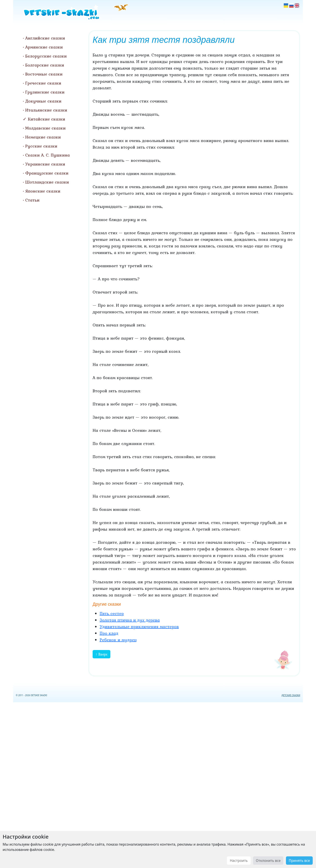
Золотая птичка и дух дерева (130, 620)
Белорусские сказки (46, 56)
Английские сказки (45, 38)
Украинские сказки (45, 164)
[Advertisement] (158, 784)
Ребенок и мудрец (118, 640)
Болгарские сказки (45, 65)
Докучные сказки (43, 101)
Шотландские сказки (47, 182)
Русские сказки (41, 146)
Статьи (32, 200)
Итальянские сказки (46, 110)
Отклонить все (268, 861)
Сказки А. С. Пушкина (48, 155)
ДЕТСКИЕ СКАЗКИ (291, 695)
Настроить (239, 861)
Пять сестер (112, 613)
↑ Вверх (101, 654)
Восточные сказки (44, 74)
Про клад (109, 633)
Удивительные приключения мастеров (139, 627)
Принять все (299, 861)
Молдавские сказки (45, 128)
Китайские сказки (47, 119)
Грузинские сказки (45, 92)
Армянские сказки (44, 47)
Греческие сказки (43, 83)
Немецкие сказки (43, 137)
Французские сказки (47, 173)
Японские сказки (43, 191)
